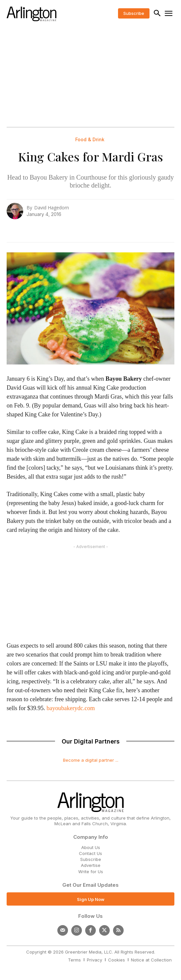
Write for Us (91, 872)
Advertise (91, 865)
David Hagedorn (52, 208)
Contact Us (90, 853)
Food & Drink (90, 140)
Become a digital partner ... (91, 760)
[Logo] (31, 14)
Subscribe (91, 859)
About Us (91, 847)
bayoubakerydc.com (71, 708)
